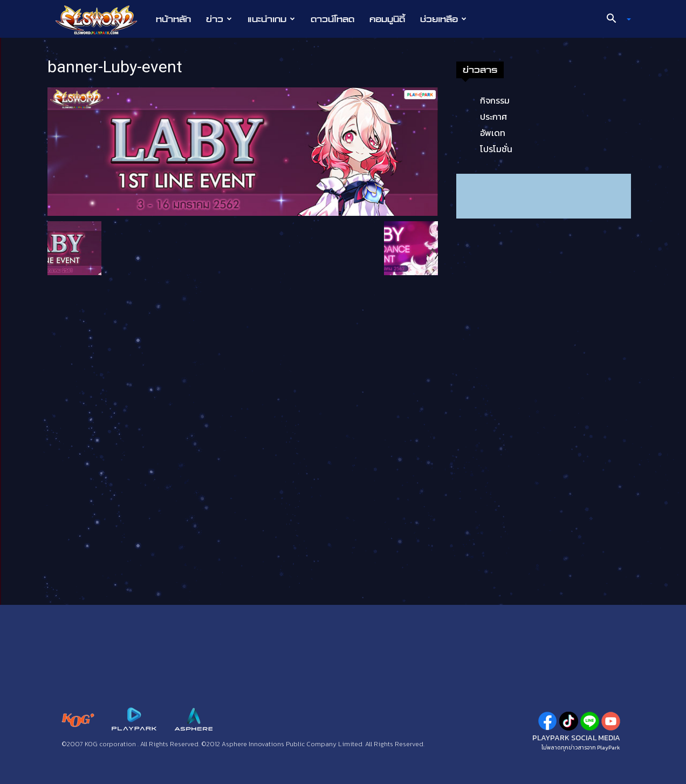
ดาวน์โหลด (332, 19)
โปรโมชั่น (496, 149)
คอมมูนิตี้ (387, 19)
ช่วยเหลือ (443, 19)
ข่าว (219, 19)
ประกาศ (493, 117)
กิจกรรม (495, 100)
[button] (615, 19)
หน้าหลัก (173, 19)
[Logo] (102, 19)
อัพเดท (493, 133)
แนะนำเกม (271, 19)
